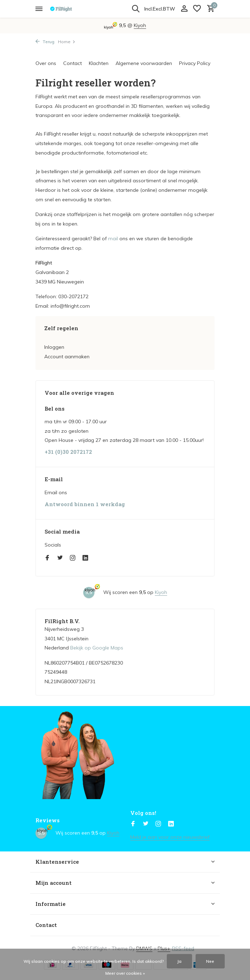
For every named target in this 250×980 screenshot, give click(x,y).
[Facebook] (47, 558)
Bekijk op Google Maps (97, 648)
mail (113, 239)
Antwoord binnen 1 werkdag (85, 504)
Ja (179, 961)
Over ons (46, 63)
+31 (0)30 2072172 (68, 452)
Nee (210, 961)
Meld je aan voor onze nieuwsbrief (170, 837)
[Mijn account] (184, 9)
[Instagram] (73, 558)
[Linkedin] (85, 558)
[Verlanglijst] (197, 9)
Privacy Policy (195, 63)
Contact (73, 63)
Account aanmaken (67, 357)
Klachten (99, 63)
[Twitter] (60, 558)
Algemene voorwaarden (144, 63)
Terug (45, 42)
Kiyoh (140, 25)
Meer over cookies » (125, 973)
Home (67, 42)
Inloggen (54, 347)
